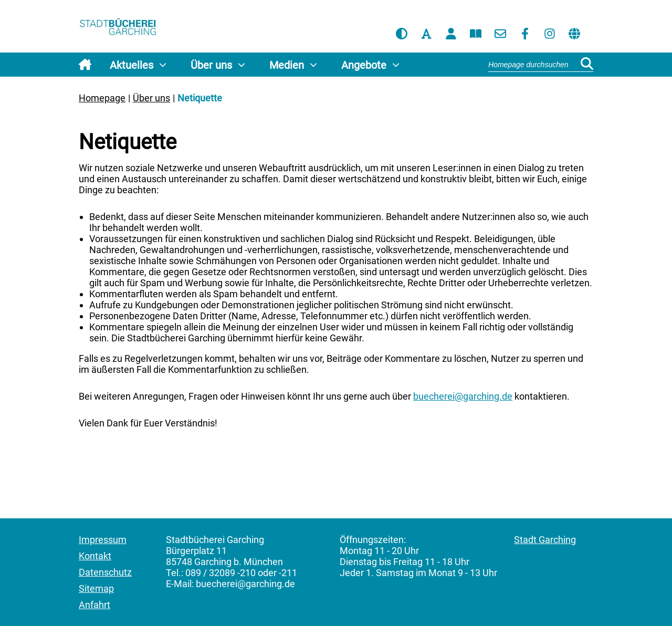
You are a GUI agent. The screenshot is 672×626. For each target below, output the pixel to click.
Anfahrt (94, 605)
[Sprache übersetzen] (574, 34)
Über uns (151, 98)
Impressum (103, 540)
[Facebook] (525, 34)
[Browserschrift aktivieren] (426, 34)
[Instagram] (550, 34)
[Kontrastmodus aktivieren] (402, 34)
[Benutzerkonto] (451, 34)
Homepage (102, 98)
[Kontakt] (500, 34)
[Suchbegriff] (541, 65)
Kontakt (95, 556)
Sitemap (96, 588)
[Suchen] (587, 64)
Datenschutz (105, 572)
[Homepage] (118, 28)
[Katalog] (476, 34)
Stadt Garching (545, 540)
